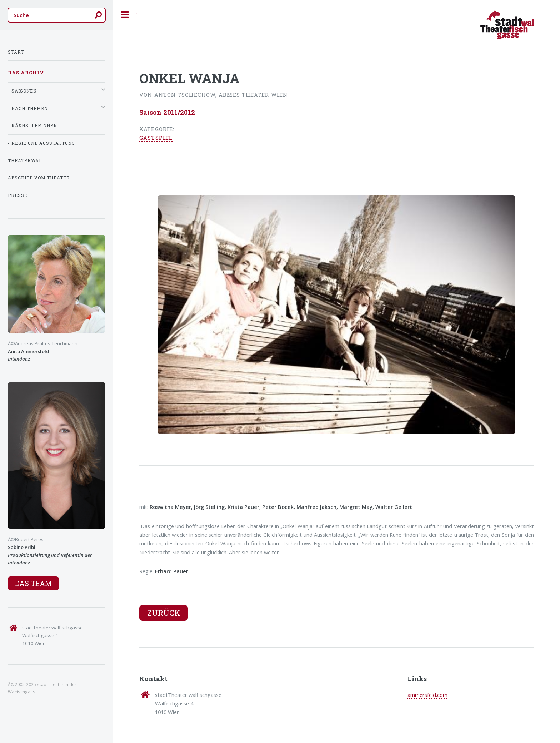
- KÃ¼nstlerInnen (32, 126)
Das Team (33, 583)
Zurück (164, 613)
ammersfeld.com (427, 695)
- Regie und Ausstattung (41, 143)
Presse (18, 195)
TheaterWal (25, 161)
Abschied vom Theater (39, 178)
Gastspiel (156, 138)
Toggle (125, 15)
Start (16, 52)
